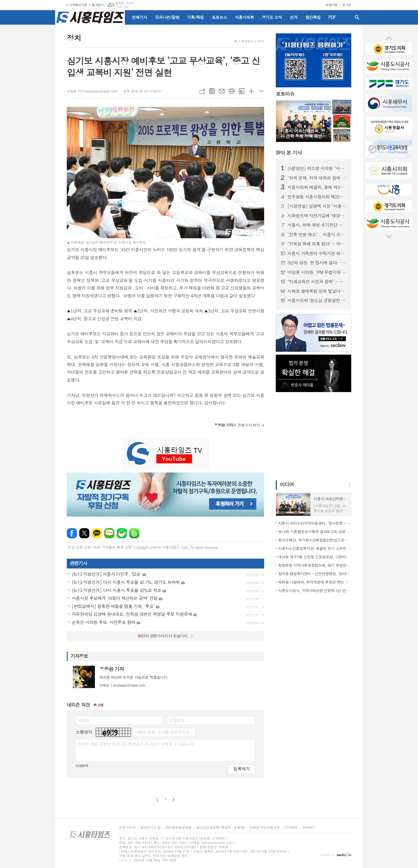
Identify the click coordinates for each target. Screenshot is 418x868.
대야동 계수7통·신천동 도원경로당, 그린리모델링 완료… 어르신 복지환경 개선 (315, 557)
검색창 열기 (357, 17)
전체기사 (139, 17)
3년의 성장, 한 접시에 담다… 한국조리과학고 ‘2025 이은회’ (317, 263)
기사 (289, 153)
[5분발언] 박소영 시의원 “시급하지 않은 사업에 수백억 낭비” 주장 (317, 168)
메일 (222, 91)
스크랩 (242, 91)
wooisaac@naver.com (122, 685)
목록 (212, 91)
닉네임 (83, 720)
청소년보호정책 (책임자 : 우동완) (220, 828)
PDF (332, 17)
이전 (157, 800)
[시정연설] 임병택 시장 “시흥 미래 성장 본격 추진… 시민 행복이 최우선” (317, 206)
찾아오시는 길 (150, 828)
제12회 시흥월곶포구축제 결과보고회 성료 (312, 532)
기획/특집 (196, 17)
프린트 (232, 91)
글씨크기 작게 (261, 91)
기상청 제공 (122, 7)
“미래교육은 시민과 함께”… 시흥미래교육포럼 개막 (317, 281)
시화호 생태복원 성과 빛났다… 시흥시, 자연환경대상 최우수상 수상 (317, 291)
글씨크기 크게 (251, 91)
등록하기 (242, 769)
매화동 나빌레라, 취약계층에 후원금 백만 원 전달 (315, 582)
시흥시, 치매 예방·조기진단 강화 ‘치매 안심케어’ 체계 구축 (317, 225)
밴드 (134, 533)
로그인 (347, 5)
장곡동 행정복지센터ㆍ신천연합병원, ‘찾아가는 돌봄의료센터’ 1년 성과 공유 (315, 574)
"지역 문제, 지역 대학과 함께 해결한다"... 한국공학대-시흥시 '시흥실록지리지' (317, 178)
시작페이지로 (78, 5)
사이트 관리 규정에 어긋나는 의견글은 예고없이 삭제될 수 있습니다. (136, 744)
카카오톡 (97, 533)
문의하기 (309, 828)
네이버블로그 (109, 533)
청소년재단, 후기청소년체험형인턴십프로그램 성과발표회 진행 (315, 540)
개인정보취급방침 (178, 828)
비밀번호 (177, 720)
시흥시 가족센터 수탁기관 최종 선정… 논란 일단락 (317, 253)
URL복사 (202, 91)
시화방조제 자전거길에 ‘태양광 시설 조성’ (317, 216)
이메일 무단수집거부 (265, 828)
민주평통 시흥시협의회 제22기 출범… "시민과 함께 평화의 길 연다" (317, 197)
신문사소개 (127, 828)
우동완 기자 (112, 669)
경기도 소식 (272, 17)
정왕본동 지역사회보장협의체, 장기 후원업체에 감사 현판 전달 (315, 565)
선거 (293, 17)
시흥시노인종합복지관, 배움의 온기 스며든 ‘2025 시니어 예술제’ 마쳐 (315, 548)
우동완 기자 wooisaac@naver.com (92, 91)
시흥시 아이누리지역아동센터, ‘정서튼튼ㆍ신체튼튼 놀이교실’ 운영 (315, 523)
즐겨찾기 (98, 5)
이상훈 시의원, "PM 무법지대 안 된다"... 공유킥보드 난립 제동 (317, 272)
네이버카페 (122, 533)
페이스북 (72, 533)
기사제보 (291, 828)
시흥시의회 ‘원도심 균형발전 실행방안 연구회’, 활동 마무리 (317, 300)
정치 (261, 41)
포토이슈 (285, 94)
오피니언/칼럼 (167, 17)
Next (389, 236)
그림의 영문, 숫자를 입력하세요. (162, 732)
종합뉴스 (247, 41)
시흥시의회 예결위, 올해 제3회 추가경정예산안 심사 (317, 187)
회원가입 (332, 5)
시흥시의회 (244, 17)
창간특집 (313, 17)
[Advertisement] (29, 106)
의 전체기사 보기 (237, 425)
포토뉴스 (219, 17)
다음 (173, 800)
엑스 (84, 533)
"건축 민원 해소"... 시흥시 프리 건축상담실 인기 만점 (317, 234)
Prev (389, 39)
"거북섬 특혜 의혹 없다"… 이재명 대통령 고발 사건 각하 (317, 244)
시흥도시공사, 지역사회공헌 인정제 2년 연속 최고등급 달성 (315, 590)
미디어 (287, 484)
